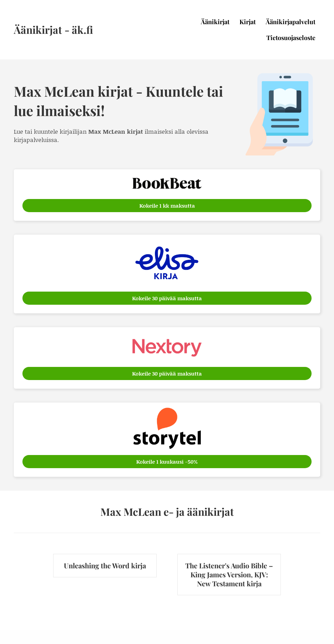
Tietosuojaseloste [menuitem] (291, 38)
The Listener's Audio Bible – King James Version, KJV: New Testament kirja (229, 574)
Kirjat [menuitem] (248, 22)
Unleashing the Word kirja (105, 565)
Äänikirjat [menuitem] (215, 22)
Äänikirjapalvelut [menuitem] (291, 22)
